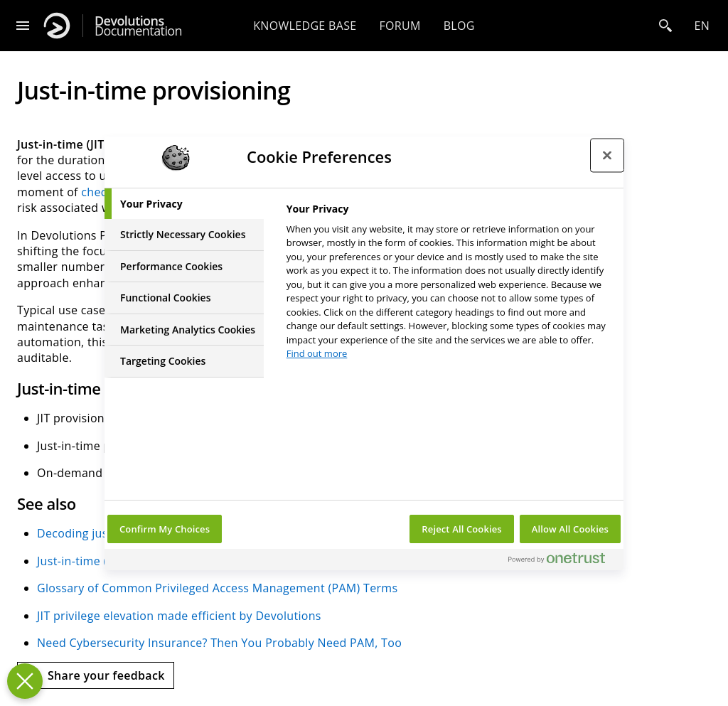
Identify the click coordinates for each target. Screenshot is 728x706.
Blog (459, 26)
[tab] (184, 204)
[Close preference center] (607, 156)
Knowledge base (305, 26)
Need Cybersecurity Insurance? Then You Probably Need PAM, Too (219, 643)
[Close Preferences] (25, 681)
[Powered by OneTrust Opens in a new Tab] (562, 561)
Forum (400, 26)
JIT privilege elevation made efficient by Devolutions (179, 616)
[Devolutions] (57, 26)
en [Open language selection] (702, 26)
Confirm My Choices (165, 529)
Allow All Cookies (570, 529)
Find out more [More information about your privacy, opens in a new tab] (317, 353)
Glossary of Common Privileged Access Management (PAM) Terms (217, 588)
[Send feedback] (96, 675)
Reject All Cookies (461, 529)
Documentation (138, 26)
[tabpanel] (449, 285)
